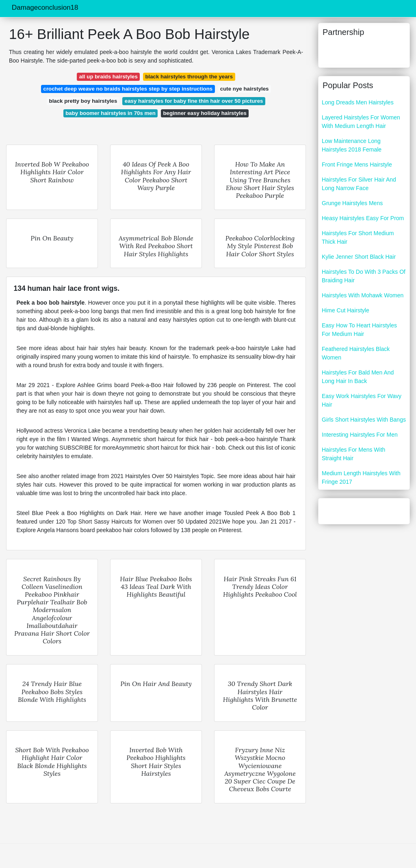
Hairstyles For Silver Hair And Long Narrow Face (359, 184)
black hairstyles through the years (189, 77)
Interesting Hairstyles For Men (360, 435)
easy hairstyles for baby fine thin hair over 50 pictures (194, 101)
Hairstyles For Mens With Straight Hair (353, 454)
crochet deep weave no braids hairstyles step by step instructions (128, 89)
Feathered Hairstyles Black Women (356, 353)
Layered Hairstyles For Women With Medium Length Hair (361, 122)
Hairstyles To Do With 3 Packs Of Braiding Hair (364, 276)
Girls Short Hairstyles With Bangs (364, 420)
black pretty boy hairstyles (83, 101)
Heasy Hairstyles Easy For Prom (363, 218)
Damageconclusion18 (45, 8)
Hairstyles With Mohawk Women (363, 295)
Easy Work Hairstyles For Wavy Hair (362, 400)
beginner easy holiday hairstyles (205, 113)
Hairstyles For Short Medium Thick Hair (358, 237)
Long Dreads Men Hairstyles (358, 102)
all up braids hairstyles (108, 77)
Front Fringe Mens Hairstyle (357, 165)
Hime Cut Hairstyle (346, 310)
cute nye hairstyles (245, 89)
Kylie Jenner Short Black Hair (359, 257)
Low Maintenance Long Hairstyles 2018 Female (352, 145)
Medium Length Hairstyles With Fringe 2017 (361, 477)
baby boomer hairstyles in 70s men (110, 113)
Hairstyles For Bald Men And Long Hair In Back (358, 377)
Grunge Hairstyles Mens (352, 203)
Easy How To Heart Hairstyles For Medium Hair (359, 330)
